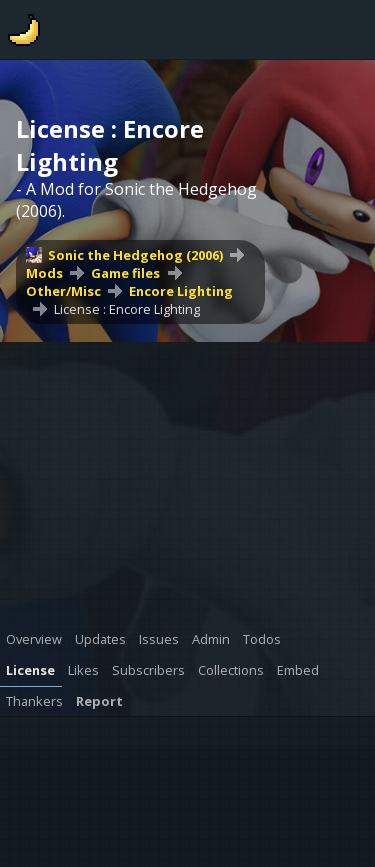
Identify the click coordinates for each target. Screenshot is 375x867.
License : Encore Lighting (127, 309)
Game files (125, 273)
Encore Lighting (181, 291)
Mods (44, 273)
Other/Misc (63, 291)
